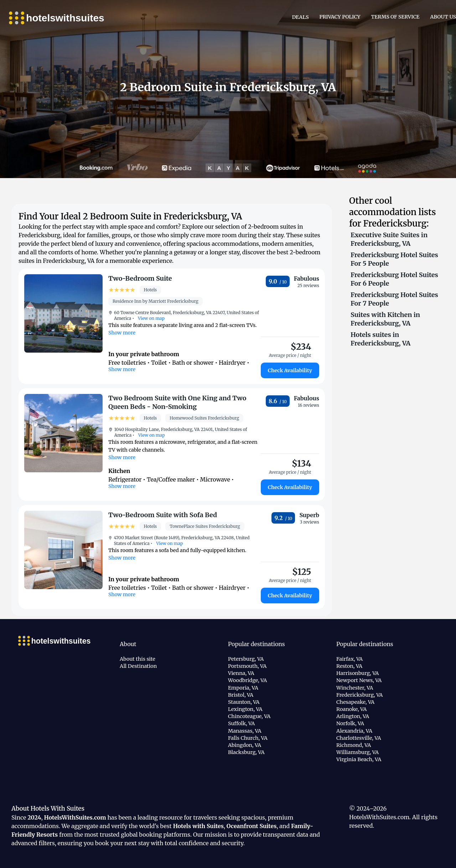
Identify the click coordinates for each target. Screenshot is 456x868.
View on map (151, 318)
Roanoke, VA (351, 709)
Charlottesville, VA (359, 738)
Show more (122, 333)
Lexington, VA (245, 709)
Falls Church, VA (248, 738)
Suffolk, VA (241, 723)
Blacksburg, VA (246, 752)
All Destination (138, 666)
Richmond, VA (354, 745)
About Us (443, 17)
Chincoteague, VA (249, 716)
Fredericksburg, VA (359, 695)
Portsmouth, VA (247, 666)
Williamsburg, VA (357, 752)
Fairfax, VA (349, 659)
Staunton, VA (244, 702)
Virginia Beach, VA (359, 759)
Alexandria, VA (354, 731)
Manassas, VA (245, 731)
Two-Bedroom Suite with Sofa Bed (163, 515)
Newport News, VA (359, 680)
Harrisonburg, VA (357, 673)
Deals (300, 17)
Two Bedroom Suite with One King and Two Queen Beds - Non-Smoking (177, 402)
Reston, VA (349, 666)
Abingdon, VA (245, 745)
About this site (138, 659)
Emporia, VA (243, 688)
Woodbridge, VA (247, 680)
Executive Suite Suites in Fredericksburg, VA (389, 239)
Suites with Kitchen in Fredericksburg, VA (385, 319)
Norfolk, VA (350, 723)
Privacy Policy (340, 17)
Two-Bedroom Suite (140, 278)
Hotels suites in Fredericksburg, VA (380, 339)
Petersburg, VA (246, 659)
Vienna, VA (241, 673)
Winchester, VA (355, 688)
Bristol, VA (241, 695)
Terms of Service (395, 17)
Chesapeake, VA (355, 702)
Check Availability (290, 370)
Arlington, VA (353, 716)
